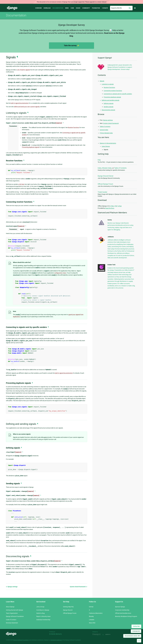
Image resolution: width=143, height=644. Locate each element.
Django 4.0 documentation (108, 143)
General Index (104, 130)
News (67, 8)
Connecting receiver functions (113, 91)
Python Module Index (106, 133)
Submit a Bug (40, 613)
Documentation (58, 8)
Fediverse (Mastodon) (96, 613)
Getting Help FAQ (68, 607)
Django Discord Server (106, 176)
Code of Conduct (11, 620)
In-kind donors (55, 634)
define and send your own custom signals (27, 107)
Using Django (106, 146)
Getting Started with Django (14, 610)
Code (72, 8)
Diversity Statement (12, 623)
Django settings (12, 587)
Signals (102, 81)
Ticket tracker (102, 192)
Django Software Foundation (15, 616)
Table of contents (105, 127)
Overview (38, 8)
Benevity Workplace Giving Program (126, 616)
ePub (120, 206)
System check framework (79, 587)
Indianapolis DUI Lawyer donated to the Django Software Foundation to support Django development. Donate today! (120, 67)
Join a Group (40, 607)
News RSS (92, 623)
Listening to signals (108, 84)
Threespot (97, 635)
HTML (112, 206)
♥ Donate (105, 8)
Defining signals (109, 103)
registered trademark (56, 640)
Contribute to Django (43, 610)
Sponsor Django (120, 607)
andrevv (110, 635)
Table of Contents (120, 168)
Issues (78, 8)
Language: (136, 631)
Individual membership (43, 620)
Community (86, 8)
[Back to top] (139, 641)
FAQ (99, 160)
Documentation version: (132, 636)
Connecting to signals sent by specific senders (118, 94)
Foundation (96, 8)
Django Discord (68, 610)
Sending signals (108, 107)
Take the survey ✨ (71, 45)
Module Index (107, 168)
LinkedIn (92, 620)
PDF (116, 206)
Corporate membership (122, 610)
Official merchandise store (123, 613)
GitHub (91, 607)
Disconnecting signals (108, 110)
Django (12, 8)
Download (47, 8)
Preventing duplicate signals (112, 97)
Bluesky (91, 616)
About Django (10, 607)
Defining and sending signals (110, 100)
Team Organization (12, 613)
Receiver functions (109, 87)
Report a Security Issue (43, 616)
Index (100, 168)
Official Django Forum (105, 184)
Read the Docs (110, 208)
